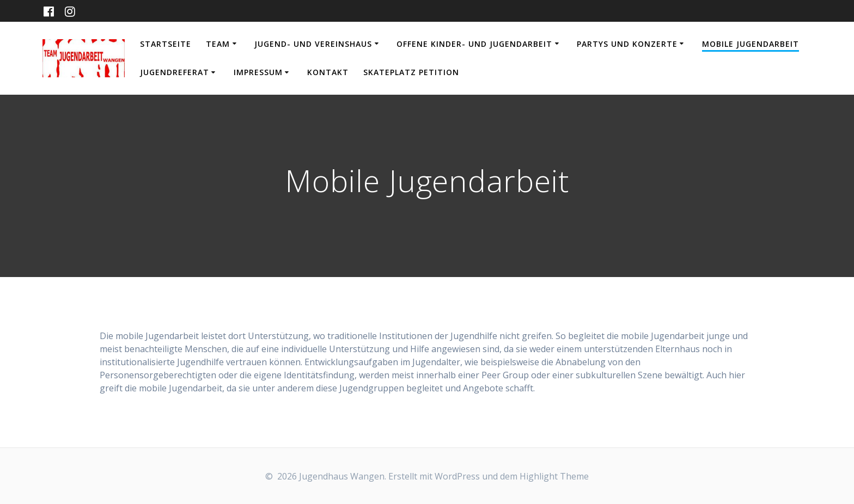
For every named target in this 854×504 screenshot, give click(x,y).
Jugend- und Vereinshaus (313, 44)
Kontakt (328, 72)
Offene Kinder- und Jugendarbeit (474, 44)
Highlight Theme (554, 476)
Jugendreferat (175, 72)
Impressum (258, 72)
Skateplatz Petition (411, 72)
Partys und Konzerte (627, 44)
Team (218, 44)
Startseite (166, 44)
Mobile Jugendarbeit (751, 44)
